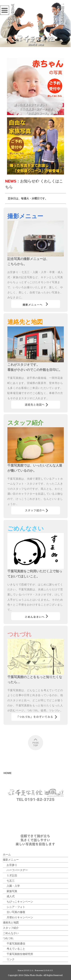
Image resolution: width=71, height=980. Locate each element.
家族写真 (12, 891)
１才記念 (12, 875)
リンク (11, 959)
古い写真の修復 (16, 912)
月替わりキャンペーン (20, 917)
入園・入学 (13, 886)
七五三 (11, 881)
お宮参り (12, 865)
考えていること (16, 949)
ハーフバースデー (17, 870)
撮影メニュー (11, 860)
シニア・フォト (16, 907)
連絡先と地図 (11, 922)
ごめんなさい (11, 933)
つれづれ (8, 938)
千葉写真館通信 (16, 943)
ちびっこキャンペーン (20, 901)
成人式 (11, 896)
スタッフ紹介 (11, 928)
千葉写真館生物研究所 (20, 954)
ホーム (7, 854)
